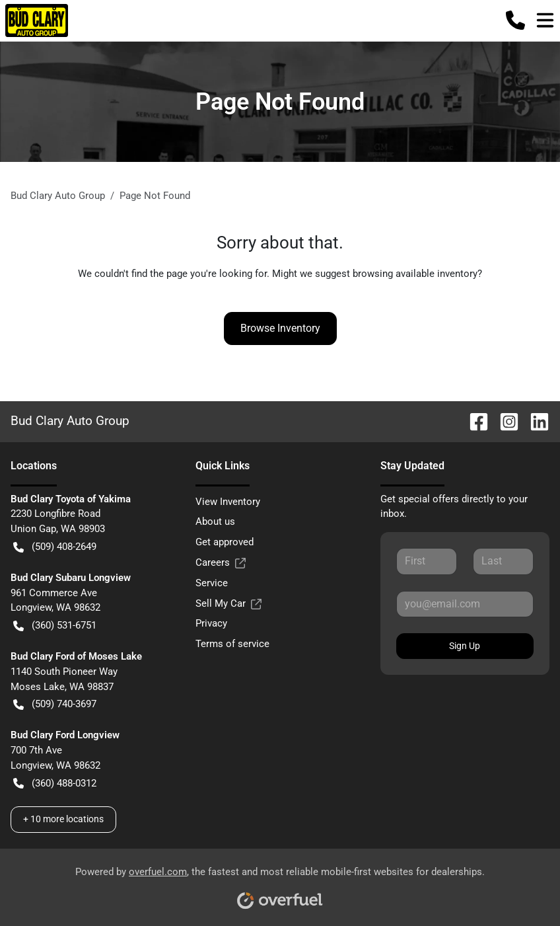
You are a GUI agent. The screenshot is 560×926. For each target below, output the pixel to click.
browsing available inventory (415, 274)
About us (215, 521)
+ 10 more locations (63, 819)
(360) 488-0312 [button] (55, 784)
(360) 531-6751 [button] (55, 626)
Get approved (225, 542)
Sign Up (465, 646)
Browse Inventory (280, 328)
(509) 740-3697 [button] (55, 704)
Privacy (211, 623)
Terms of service (232, 644)
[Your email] (465, 604)
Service (212, 583)
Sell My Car (228, 604)
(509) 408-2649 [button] (55, 547)
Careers (221, 563)
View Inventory (228, 502)
